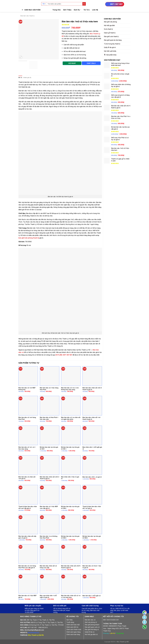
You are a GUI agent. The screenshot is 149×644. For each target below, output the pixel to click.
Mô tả (20, 78)
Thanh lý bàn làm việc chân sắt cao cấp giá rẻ (28, 507)
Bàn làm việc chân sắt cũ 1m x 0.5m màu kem (71, 596)
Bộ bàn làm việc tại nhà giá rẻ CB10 (70, 448)
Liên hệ (112, 633)
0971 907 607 (116, 4)
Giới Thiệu (67, 10)
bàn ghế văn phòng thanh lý (29, 238)
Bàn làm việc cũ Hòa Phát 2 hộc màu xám (49, 418)
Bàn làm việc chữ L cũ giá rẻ (92, 477)
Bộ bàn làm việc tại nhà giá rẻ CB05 (92, 537)
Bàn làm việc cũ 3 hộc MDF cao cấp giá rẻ (49, 507)
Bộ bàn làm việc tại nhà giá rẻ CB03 (70, 537)
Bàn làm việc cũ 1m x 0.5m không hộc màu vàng (70, 389)
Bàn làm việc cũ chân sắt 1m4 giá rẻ (27, 478)
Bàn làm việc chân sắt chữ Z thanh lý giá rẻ (92, 389)
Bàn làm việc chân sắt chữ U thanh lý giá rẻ (50, 478)
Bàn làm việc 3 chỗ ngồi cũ (92, 596)
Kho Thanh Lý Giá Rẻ (36, 635)
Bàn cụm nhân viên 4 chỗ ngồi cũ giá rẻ (48, 596)
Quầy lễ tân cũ (90, 632)
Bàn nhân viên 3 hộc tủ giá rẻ (70, 478)
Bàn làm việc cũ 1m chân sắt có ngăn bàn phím (71, 418)
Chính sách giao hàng (73, 632)
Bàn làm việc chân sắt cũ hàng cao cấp (48, 567)
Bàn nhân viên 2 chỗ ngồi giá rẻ (92, 448)
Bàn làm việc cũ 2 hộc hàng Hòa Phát (49, 389)
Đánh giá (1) (27, 78)
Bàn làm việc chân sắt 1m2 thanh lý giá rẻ (91, 418)
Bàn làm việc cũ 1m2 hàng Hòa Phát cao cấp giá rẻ (27, 567)
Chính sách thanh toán (74, 629)
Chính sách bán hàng (73, 634)
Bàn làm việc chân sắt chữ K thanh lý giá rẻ (71, 567)
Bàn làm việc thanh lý (27, 16)
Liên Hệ (95, 10)
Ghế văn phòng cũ (91, 622)
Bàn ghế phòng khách (92, 625)
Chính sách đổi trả (72, 627)
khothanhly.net (33, 632)
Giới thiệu (70, 620)
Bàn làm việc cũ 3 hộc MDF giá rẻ (28, 596)
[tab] (20, 78)
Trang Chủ (57, 10)
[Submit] (84, 4)
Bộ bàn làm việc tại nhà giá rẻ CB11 (49, 448)
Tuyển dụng (70, 622)
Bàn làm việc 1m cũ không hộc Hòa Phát (49, 537)
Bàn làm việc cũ (90, 620)
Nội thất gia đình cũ (91, 634)
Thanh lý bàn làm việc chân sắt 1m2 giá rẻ (92, 507)
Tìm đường (120, 633)
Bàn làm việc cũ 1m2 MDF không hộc (27, 389)
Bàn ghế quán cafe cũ (92, 627)
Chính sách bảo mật (73, 625)
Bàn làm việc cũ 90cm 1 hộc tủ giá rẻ (92, 567)
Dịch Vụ (77, 10)
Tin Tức (87, 10)
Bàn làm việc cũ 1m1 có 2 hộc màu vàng (27, 448)
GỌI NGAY (72, 63)
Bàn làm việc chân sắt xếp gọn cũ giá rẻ (27, 537)
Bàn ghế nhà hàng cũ (92, 629)
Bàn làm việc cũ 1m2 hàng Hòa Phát (27, 418)
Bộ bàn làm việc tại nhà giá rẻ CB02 (70, 507)
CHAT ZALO (91, 63)
